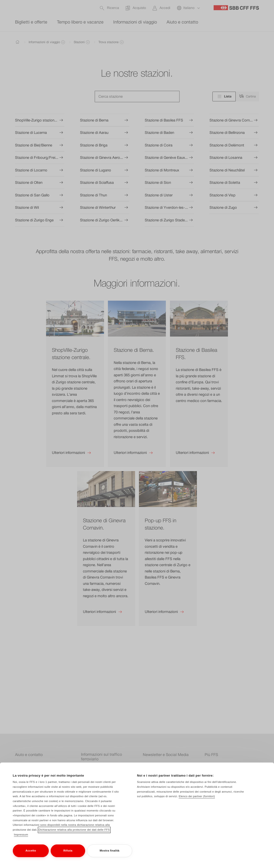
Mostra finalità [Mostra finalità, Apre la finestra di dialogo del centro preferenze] (109, 855)
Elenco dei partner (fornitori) (197, 801)
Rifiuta (68, 855)
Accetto (31, 855)
